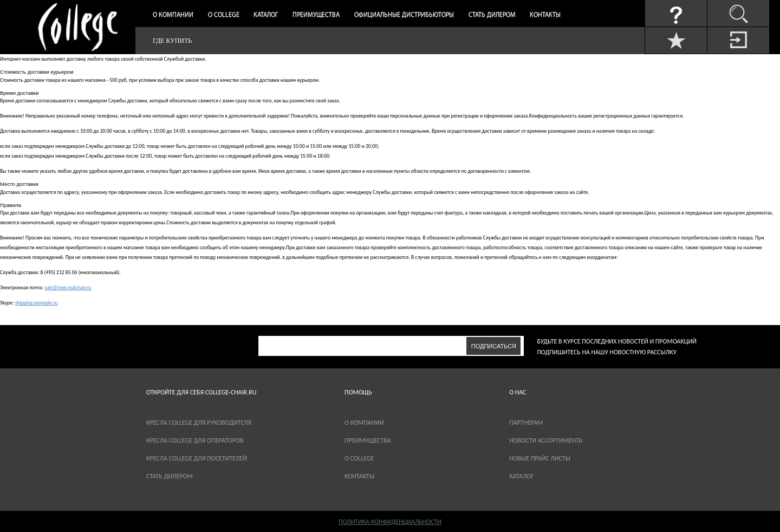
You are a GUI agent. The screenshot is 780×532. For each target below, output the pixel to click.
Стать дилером (492, 15)
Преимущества (316, 15)
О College (224, 15)
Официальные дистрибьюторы (404, 15)
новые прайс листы (540, 458)
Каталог (266, 15)
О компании (173, 15)
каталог (521, 476)
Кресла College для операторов (195, 440)
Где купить (172, 41)
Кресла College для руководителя (199, 423)
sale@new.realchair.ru (68, 288)
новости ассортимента (546, 440)
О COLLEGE (359, 458)
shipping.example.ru (37, 303)
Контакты (545, 15)
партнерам (526, 423)
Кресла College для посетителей (197, 458)
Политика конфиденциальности (390, 522)
